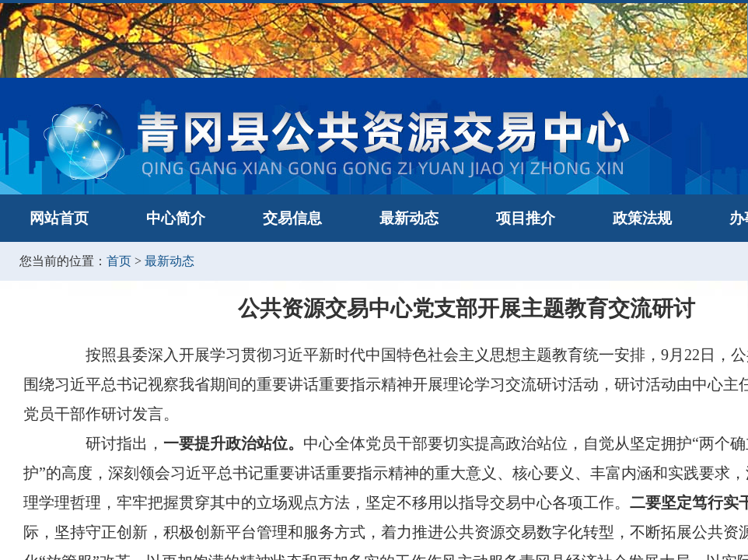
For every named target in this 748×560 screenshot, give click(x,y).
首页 (119, 261)
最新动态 (409, 218)
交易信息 (292, 218)
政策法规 (642, 218)
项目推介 (526, 218)
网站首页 (59, 218)
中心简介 (176, 218)
